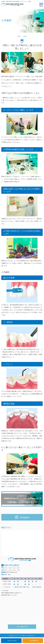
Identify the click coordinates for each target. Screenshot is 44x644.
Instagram (25, 517)
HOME (19, 36)
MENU (41, 5)
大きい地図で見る (22, 627)
